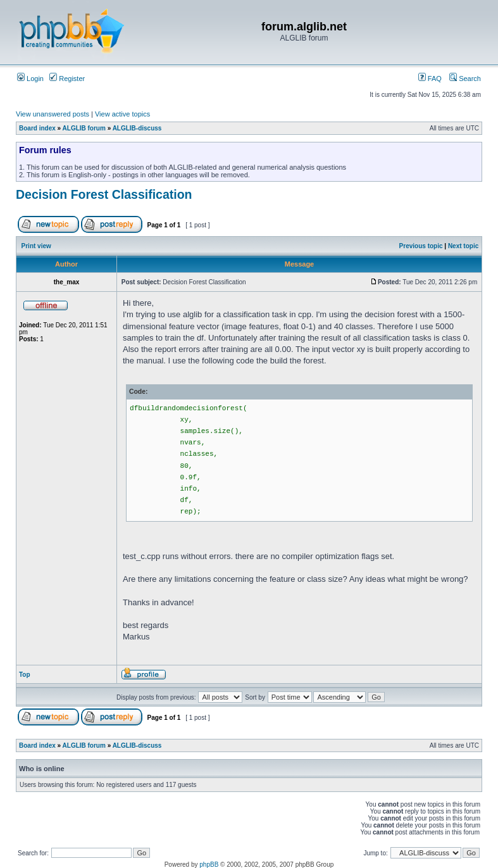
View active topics (122, 114)
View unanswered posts (53, 114)
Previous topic (421, 246)
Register (67, 79)
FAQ (430, 79)
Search (465, 79)
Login (30, 79)
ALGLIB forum (84, 128)
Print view (36, 246)
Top (25, 675)
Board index (37, 128)
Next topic (463, 246)
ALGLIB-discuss (137, 128)
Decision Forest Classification (104, 194)
